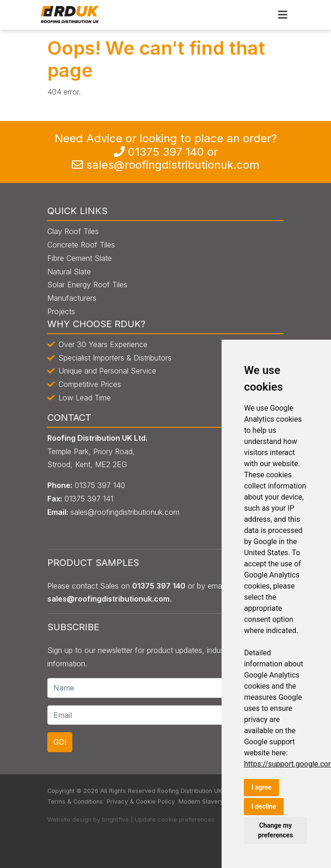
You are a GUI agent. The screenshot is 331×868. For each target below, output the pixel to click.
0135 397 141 (89, 499)
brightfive (115, 820)
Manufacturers (72, 298)
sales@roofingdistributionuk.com (173, 165)
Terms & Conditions (75, 801)
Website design (69, 820)
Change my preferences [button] (276, 830)
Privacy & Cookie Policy (141, 801)
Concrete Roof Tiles (81, 245)
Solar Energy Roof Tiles (87, 285)
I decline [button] (264, 806)
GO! (60, 742)
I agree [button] (261, 787)
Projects (61, 311)
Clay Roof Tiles (73, 231)
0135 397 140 (166, 152)
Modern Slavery (201, 801)
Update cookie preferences (175, 820)
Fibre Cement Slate (80, 258)
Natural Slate (69, 272)
